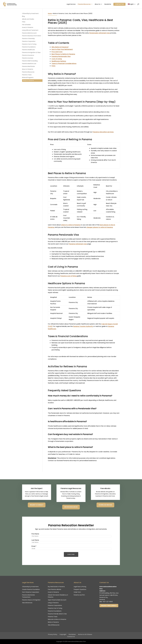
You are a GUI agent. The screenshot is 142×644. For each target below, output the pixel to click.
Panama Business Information (32, 36)
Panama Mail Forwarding (30, 61)
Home (50, 13)
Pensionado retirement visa (100, 33)
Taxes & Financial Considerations (64, 64)
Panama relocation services (103, 132)
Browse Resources (71, 507)
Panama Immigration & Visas (31, 52)
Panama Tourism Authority (83, 326)
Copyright (63, 634)
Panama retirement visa (78, 244)
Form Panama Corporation (31, 592)
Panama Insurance (28, 55)
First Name (35, 534)
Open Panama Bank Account (57, 600)
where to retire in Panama (71, 225)
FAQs (53, 66)
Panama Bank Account (29, 33)
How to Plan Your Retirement (62, 49)
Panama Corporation (29, 41)
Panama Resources (84, 4)
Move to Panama (28, 69)
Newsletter (108, 4)
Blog (23, 16)
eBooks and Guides (28, 19)
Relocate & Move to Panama (57, 619)
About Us (98, 4)
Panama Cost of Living (29, 44)
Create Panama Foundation (31, 589)
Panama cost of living (69, 276)
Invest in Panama (28, 27)
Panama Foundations (29, 47)
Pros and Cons (57, 52)
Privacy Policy (53, 634)
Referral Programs (28, 77)
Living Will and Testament (30, 30)
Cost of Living (57, 59)
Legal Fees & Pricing (80, 587)
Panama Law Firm (79, 595)
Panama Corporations (55, 605)
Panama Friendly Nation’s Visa (57, 614)
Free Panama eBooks (55, 589)
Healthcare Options (59, 61)
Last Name (35, 540)
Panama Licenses (28, 58)
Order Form (77, 592)
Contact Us (119, 4)
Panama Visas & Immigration (31, 600)
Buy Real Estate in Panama (56, 587)
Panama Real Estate (28, 66)
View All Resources (54, 625)
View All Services (27, 603)
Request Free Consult (109, 606)
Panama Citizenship (28, 39)
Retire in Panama (28, 80)
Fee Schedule (26, 25)
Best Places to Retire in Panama (63, 54)
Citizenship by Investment (30, 13)
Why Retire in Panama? (60, 47)
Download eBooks (105, 505)
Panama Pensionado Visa (61, 56)
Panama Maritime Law (29, 64)
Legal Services (71, 4)
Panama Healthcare (28, 50)
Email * (34, 546)
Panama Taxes (27, 75)
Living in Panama (53, 603)
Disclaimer (72, 634)
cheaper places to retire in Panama (100, 227)
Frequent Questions (80, 589)
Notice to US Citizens (85, 634)
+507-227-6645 (108, 602)
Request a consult (37, 505)
